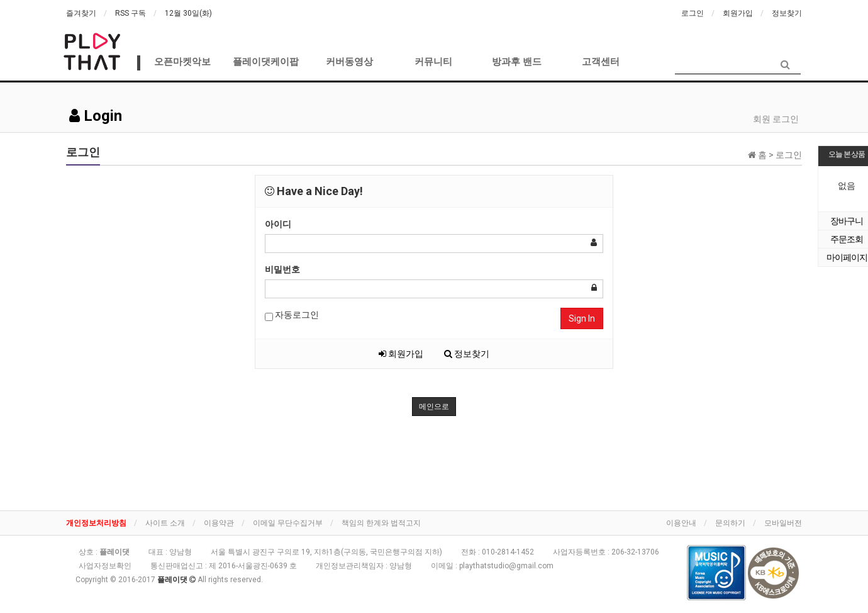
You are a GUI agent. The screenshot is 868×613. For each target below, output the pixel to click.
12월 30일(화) (188, 13)
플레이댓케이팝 (266, 62)
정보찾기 (787, 13)
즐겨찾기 (81, 13)
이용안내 (681, 523)
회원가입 (738, 13)
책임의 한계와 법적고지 (381, 523)
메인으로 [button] (434, 407)
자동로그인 (292, 315)
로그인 (693, 13)
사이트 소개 (165, 523)
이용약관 (219, 523)
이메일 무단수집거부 (288, 523)
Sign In (582, 318)
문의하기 (730, 523)
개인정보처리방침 (96, 523)
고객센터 (601, 62)
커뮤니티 (433, 62)
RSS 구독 (131, 13)
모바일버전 (783, 523)
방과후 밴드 (517, 62)
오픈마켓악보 (182, 62)
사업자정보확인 (105, 566)
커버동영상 (349, 62)
